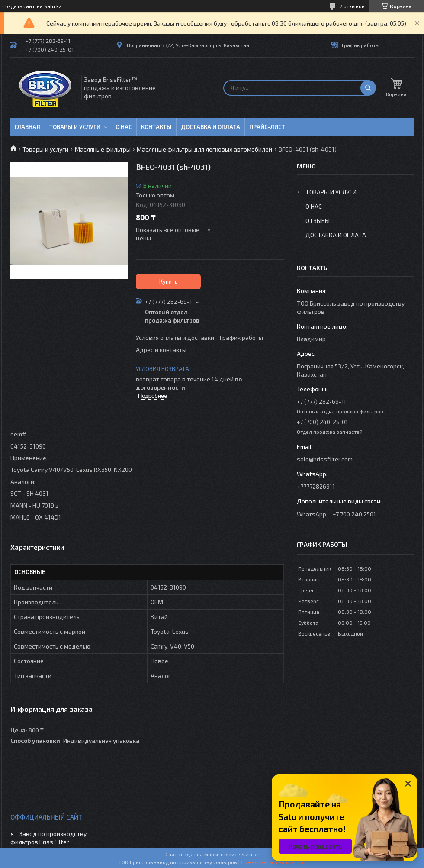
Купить (169, 281)
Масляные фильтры (103, 149)
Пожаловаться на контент (273, 862)
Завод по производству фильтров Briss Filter (48, 838)
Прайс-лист (267, 127)
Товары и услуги (75, 127)
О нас (124, 127)
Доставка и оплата (210, 127)
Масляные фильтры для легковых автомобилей (204, 149)
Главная (27, 127)
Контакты (156, 127)
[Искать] (368, 88)
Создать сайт (18, 6)
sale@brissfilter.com (325, 459)
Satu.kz (250, 854)
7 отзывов (352, 6)
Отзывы (318, 221)
